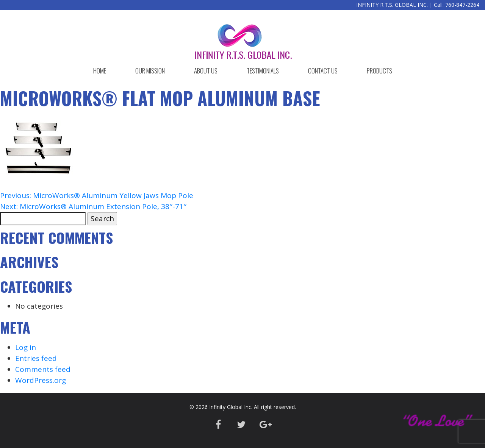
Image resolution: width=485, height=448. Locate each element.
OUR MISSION (150, 71)
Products (379, 71)
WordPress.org (41, 380)
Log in (26, 347)
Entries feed (36, 358)
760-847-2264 (462, 5)
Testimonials (263, 71)
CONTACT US (323, 71)
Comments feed (43, 369)
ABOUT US (206, 71)
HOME (100, 71)
